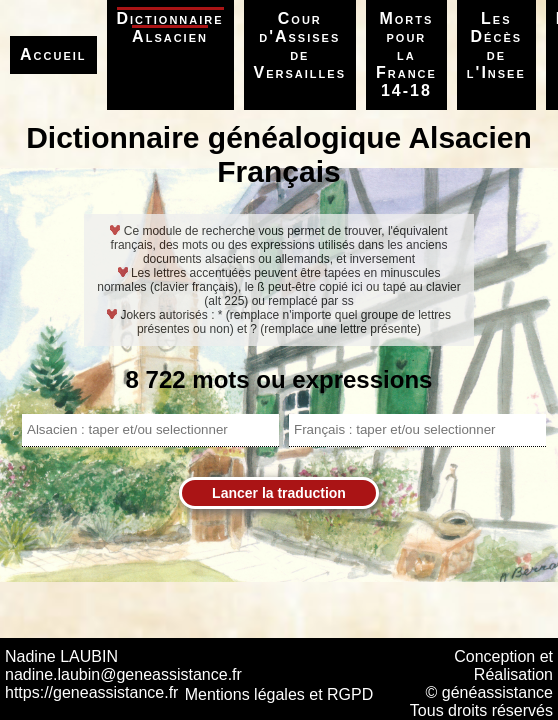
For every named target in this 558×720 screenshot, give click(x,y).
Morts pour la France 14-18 (406, 54)
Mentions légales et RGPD (279, 694)
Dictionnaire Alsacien (170, 27)
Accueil (53, 54)
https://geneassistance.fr (91, 692)
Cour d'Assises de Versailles (300, 45)
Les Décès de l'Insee (496, 45)
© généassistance (489, 692)
